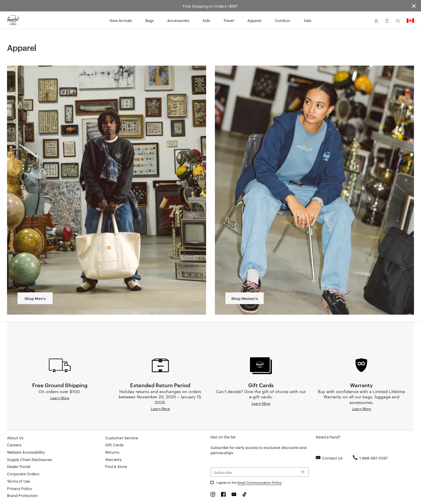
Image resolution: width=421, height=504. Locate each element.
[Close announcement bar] (414, 6)
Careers (14, 445)
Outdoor (283, 20)
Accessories (178, 20)
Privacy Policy (19, 488)
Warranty (113, 459)
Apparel (254, 20)
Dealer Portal (19, 466)
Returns (112, 452)
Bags (150, 20)
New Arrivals (121, 20)
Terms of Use (19, 481)
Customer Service (122, 438)
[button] (376, 20)
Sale (308, 20)
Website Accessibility (26, 452)
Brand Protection (22, 495)
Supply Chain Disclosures (30, 459)
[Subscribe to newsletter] (260, 472)
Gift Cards (114, 445)
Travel (229, 20)
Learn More (60, 397)
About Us (15, 438)
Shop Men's (35, 298)
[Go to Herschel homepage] (13, 20)
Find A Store (116, 466)
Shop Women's (245, 298)
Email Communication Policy (259, 482)
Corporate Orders (23, 474)
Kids (206, 20)
